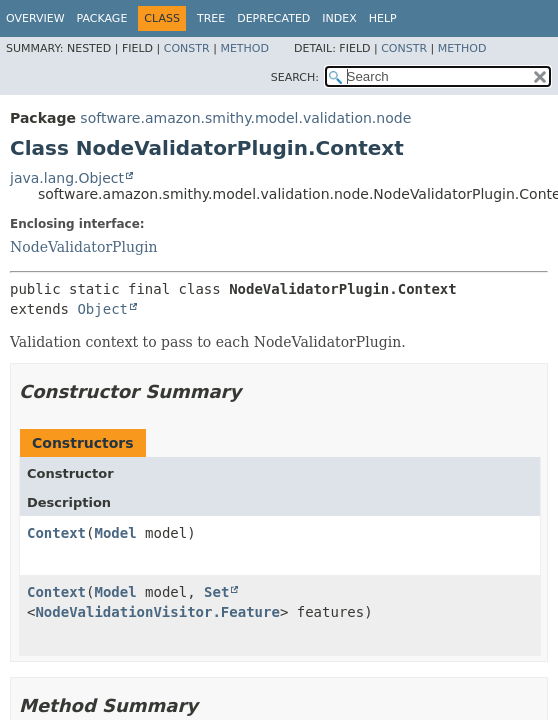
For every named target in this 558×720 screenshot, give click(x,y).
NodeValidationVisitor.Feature (157, 612)
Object (102, 309)
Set (216, 592)
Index (339, 18)
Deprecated (273, 18)
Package (102, 18)
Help (383, 18)
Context (56, 533)
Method (244, 48)
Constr (187, 48)
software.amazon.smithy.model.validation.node (245, 118)
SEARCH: (295, 77)
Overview (35, 18)
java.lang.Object (67, 178)
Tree (211, 18)
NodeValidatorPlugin (83, 247)
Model (115, 533)
